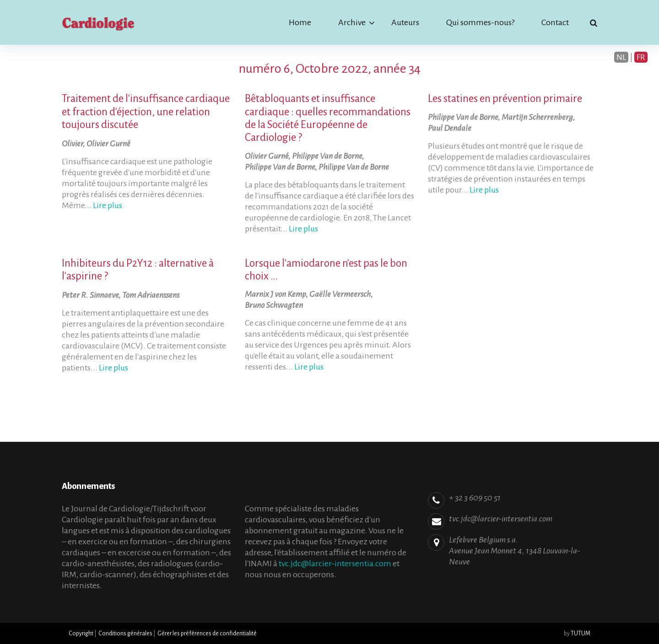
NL (621, 57)
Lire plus (108, 205)
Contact (555, 22)
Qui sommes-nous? (480, 22)
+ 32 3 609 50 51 (475, 498)
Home (300, 22)
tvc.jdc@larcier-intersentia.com (335, 563)
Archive (352, 22)
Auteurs (405, 22)
